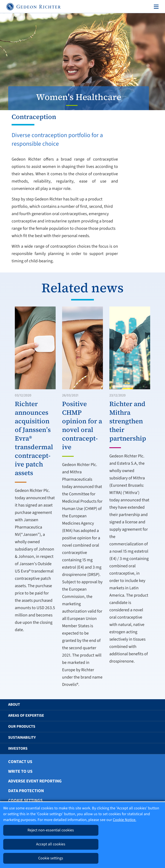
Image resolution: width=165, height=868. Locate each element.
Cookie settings (25, 801)
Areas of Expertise (26, 716)
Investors (18, 748)
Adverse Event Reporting (35, 781)
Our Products (22, 726)
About (14, 705)
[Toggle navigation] (155, 7)
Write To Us (20, 771)
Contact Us (20, 762)
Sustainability (22, 737)
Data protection (26, 791)
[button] (151, 705)
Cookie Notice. (125, 820)
